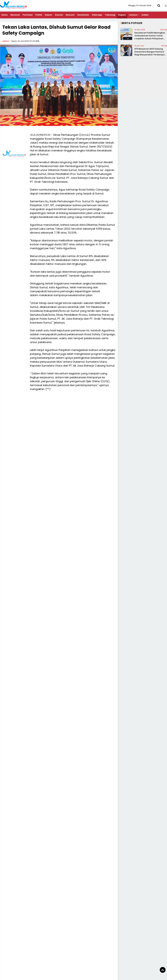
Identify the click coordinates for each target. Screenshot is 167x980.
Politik (39, 15)
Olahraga (97, 15)
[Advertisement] (84, 153)
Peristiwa (28, 15)
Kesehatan (83, 15)
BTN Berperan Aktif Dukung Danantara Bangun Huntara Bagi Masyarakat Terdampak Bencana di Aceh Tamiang (150, 53)
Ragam (122, 15)
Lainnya (133, 15)
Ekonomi (70, 15)
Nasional (15, 15)
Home (5, 15)
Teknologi (110, 15)
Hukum (49, 15)
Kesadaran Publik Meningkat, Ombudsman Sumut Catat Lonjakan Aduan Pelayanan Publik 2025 (150, 37)
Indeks (145, 15)
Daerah (59, 15)
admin (6, 41)
